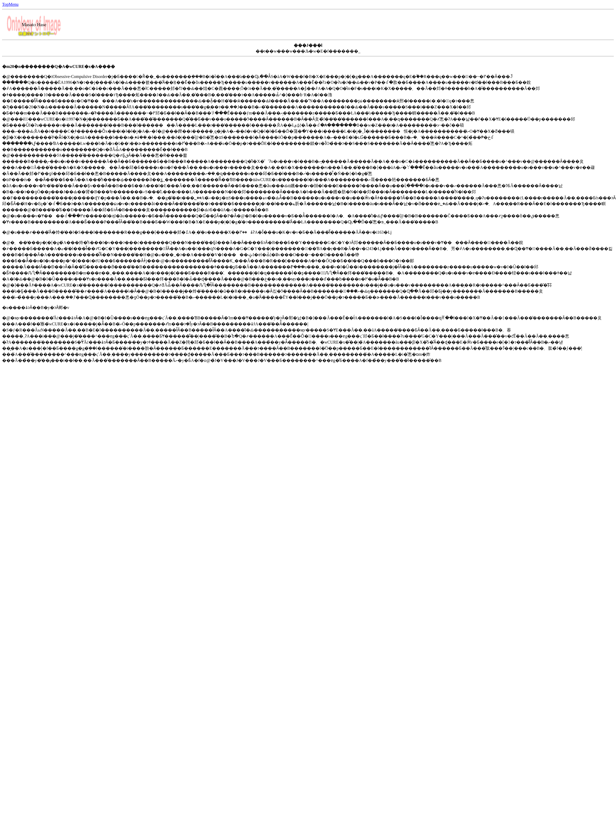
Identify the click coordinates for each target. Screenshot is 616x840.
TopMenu (10, 4)
